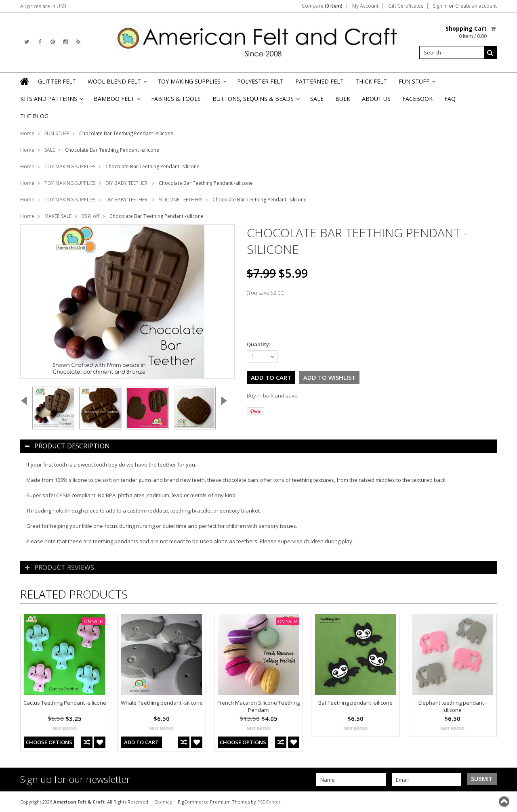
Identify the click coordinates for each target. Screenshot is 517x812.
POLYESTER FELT (260, 81)
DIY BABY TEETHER (127, 183)
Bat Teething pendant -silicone (355, 703)
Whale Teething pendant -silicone (162, 703)
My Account (365, 6)
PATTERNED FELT (319, 81)
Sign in (440, 6)
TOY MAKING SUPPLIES (191, 84)
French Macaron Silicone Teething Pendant (258, 706)
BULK (343, 99)
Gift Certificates (406, 6)
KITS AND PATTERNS (51, 101)
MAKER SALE (58, 216)
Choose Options (49, 742)
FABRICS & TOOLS (176, 99)
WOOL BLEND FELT (117, 84)
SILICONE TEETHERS (181, 200)
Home (27, 133)
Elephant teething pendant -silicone (453, 706)
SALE (317, 99)
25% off (90, 216)
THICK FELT (371, 81)
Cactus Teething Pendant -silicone (65, 703)
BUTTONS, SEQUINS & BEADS (255, 101)
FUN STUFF (416, 84)
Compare (322, 6)
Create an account (476, 6)
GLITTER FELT (57, 81)
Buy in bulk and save (272, 396)
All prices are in (43, 6)
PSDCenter (269, 802)
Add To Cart (141, 742)
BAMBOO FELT (117, 101)
